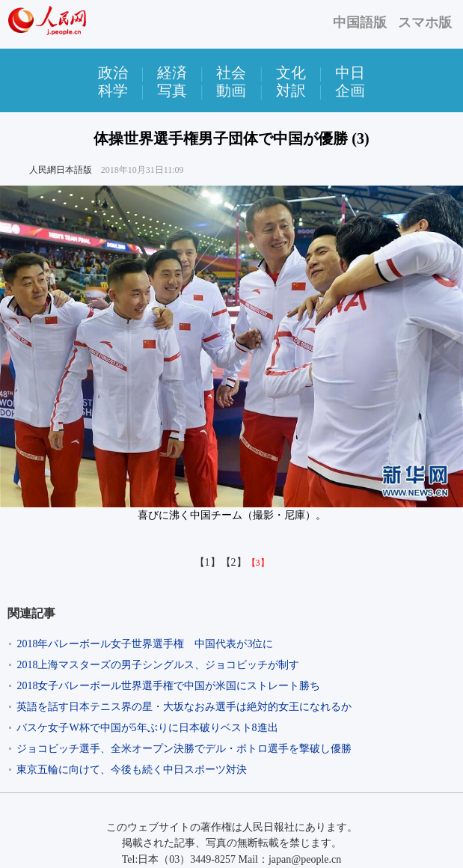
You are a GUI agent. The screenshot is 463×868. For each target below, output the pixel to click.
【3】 (258, 563)
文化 (291, 73)
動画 (231, 91)
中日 (350, 73)
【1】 (208, 562)
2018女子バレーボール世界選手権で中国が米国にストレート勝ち (168, 686)
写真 (172, 91)
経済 (172, 73)
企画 (350, 91)
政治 (113, 73)
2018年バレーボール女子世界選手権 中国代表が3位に (145, 644)
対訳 (291, 91)
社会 (231, 73)
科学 (113, 91)
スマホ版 (425, 22)
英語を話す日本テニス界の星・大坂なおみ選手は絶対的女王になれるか (184, 707)
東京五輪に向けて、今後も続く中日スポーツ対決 (132, 770)
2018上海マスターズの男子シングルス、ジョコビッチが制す (158, 665)
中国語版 (360, 22)
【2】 (234, 562)
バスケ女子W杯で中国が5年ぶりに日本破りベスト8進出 (147, 728)
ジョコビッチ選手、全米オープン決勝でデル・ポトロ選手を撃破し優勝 (184, 749)
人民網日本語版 (61, 170)
